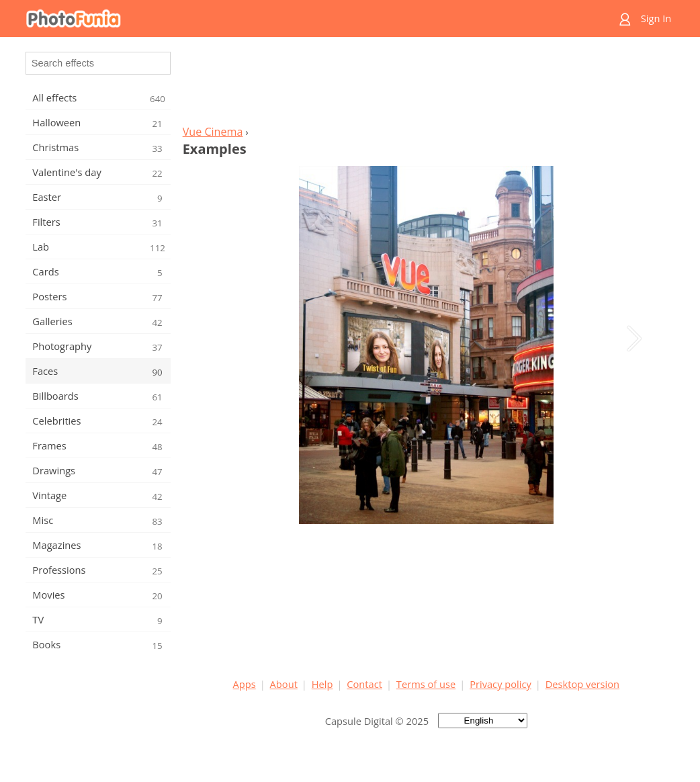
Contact (364, 684)
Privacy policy (500, 684)
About (284, 684)
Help (322, 684)
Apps (245, 684)
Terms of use (426, 684)
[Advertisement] (426, 85)
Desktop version (582, 684)
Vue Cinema (213, 132)
